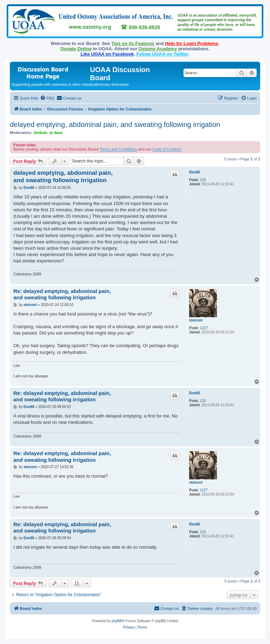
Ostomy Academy (158, 49)
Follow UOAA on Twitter (162, 54)
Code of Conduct (167, 149)
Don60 (195, 172)
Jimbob (40, 133)
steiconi (196, 320)
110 (203, 180)
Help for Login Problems (191, 43)
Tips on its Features (133, 43)
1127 (204, 328)
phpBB (117, 621)
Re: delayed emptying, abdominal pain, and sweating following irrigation (62, 294)
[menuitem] (47, 98)
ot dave (56, 133)
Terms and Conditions (118, 149)
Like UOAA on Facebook (107, 54)
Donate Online (76, 49)
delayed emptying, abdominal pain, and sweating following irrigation (115, 125)
